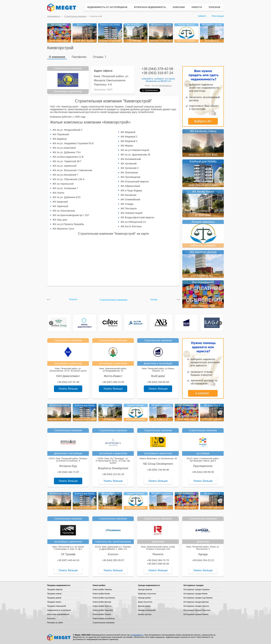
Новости (197, 7)
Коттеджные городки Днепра (196, 602)
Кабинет (202, 16)
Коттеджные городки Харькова (197, 610)
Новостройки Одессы (102, 606)
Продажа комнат (55, 594)
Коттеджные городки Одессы (196, 606)
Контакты (51, 618)
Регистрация (218, 16)
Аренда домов (144, 598)
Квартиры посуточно (147, 594)
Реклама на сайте (55, 623)
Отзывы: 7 (100, 57)
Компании (179, 7)
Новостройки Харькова (103, 610)
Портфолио (79, 57)
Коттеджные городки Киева (195, 594)
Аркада (154, 300)
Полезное (214, 7)
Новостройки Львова (102, 614)
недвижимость (165, 85)
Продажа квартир (55, 589)
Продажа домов (54, 598)
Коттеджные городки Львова (196, 614)
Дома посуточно (145, 602)
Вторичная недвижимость (150, 7)
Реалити (73, 300)
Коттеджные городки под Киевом (198, 598)
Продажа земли (54, 602)
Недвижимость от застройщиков (107, 7)
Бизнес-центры (145, 614)
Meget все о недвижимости (59, 637)
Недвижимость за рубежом (59, 610)
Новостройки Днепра (102, 602)
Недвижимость (54, 16)
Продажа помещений (57, 606)
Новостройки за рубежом (104, 618)
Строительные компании (75, 16)
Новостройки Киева (101, 594)
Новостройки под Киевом (104, 598)
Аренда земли (144, 606)
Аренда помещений (147, 610)
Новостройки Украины (102, 589)
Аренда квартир (145, 589)
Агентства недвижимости (58, 614)
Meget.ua (166, 81)
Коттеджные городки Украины (197, 589)
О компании (57, 57)
